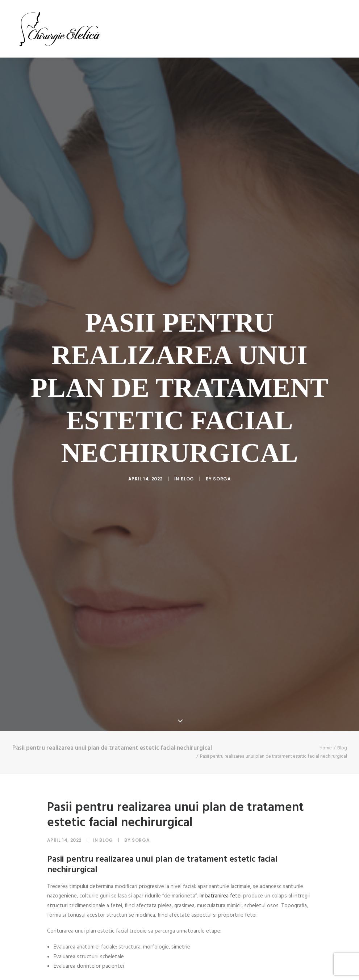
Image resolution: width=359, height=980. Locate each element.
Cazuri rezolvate (257, 28)
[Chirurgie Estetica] (60, 29)
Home (326, 600)
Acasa (116, 28)
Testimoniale (310, 28)
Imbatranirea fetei (221, 748)
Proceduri (207, 28)
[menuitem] (119, 29)
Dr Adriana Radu (159, 28)
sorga (222, 405)
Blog (347, 28)
